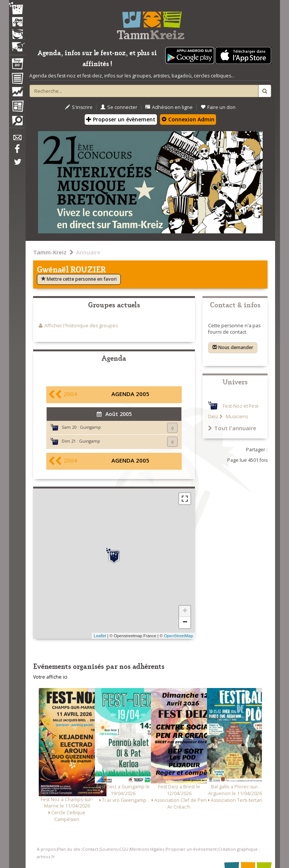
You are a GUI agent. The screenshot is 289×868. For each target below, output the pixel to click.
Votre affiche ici (50, 677)
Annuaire (88, 252)
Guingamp (90, 427)
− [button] (185, 623)
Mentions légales (147, 849)
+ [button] (185, 611)
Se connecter (119, 107)
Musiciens (236, 417)
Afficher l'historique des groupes (81, 326)
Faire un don (218, 107)
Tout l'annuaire (232, 428)
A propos (46, 849)
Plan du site (69, 849)
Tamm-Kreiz (50, 252)
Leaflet (100, 636)
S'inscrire (79, 107)
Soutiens (109, 849)
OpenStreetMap (178, 636)
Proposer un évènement (121, 119)
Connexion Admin (188, 119)
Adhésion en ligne (169, 107)
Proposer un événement (191, 849)
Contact (90, 849)
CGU (124, 849)
